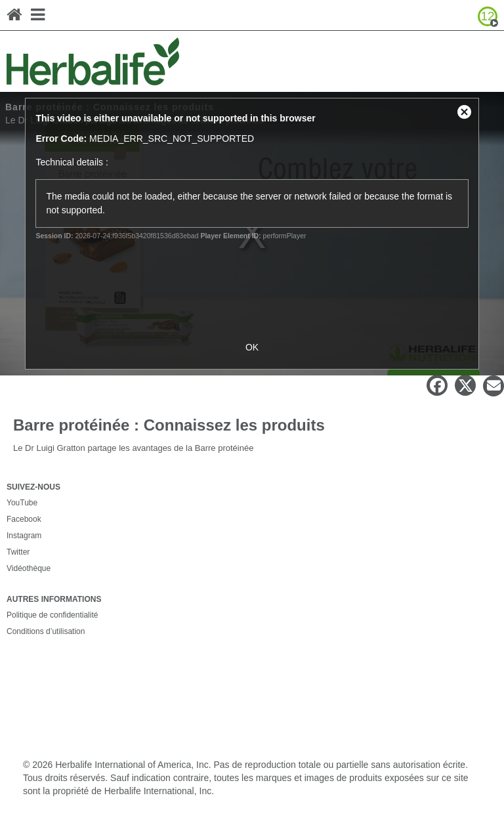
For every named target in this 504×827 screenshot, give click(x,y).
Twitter (18, 552)
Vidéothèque (29, 568)
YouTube (22, 503)
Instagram (24, 536)
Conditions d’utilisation (46, 631)
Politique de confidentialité (52, 615)
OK (252, 347)
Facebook (24, 519)
